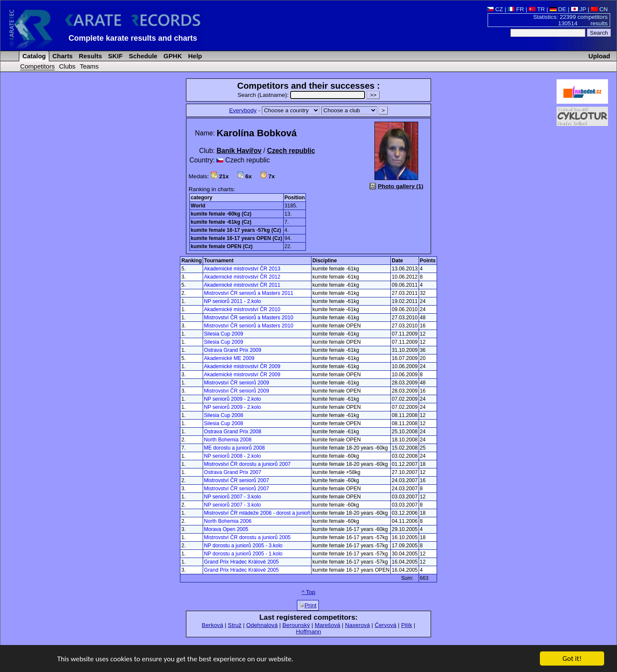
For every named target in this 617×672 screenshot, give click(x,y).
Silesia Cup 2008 (223, 415)
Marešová (327, 625)
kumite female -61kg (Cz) (221, 222)
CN (599, 9)
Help (194, 56)
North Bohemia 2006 (228, 521)
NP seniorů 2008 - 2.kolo (232, 456)
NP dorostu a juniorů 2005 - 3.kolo (243, 546)
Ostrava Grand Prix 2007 (233, 472)
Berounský (296, 625)
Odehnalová (262, 625)
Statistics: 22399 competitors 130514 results (570, 20)
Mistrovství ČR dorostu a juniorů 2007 (247, 464)
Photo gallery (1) (401, 186)
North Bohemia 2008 (228, 440)
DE (558, 9)
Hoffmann (309, 631)
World (198, 206)
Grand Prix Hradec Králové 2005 (241, 562)
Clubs (67, 66)
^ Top (308, 592)
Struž (235, 625)
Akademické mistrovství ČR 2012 (242, 277)
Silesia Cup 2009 (223, 334)
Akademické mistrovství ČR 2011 (242, 285)
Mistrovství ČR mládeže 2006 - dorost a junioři (257, 513)
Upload (599, 56)
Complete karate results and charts (133, 38)
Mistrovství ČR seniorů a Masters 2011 (249, 293)
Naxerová (357, 625)
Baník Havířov (239, 151)
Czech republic (291, 151)
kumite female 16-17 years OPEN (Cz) (237, 238)
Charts (62, 56)
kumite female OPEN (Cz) (222, 246)
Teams (89, 66)
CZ (495, 9)
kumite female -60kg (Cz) (221, 214)
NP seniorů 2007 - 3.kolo (232, 497)
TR (537, 9)
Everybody (243, 110)
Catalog (33, 56)
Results (90, 56)
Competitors (37, 66)
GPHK (172, 56)
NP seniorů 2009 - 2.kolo (232, 399)
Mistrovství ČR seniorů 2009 (237, 383)
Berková (213, 625)
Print (308, 605)
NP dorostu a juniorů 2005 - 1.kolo (243, 554)
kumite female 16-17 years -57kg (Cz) (236, 230)
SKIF (114, 56)
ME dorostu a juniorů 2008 (234, 448)
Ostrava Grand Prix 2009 (233, 350)
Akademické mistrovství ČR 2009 (242, 366)
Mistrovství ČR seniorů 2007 (237, 480)
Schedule (142, 56)
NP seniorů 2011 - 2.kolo (232, 301)
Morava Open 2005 (226, 529)
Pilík (407, 625)
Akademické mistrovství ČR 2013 (242, 269)
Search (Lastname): (302, 95)
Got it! (572, 659)
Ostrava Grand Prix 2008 (233, 432)
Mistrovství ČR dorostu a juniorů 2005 (247, 537)
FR (516, 9)
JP (579, 9)
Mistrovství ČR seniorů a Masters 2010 (249, 318)
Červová (385, 625)
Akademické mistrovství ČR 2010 (242, 309)
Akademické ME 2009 (229, 358)
